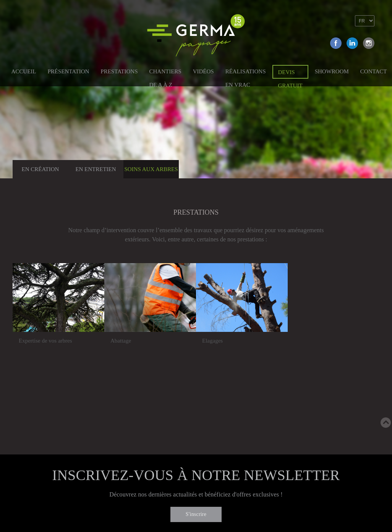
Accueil (24, 71)
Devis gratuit (290, 74)
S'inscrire (196, 514)
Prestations (119, 71)
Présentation (69, 71)
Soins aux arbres (151, 169)
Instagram (369, 43)
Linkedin (352, 43)
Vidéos (203, 71)
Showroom (332, 71)
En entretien (96, 169)
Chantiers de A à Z (165, 73)
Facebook (336, 43)
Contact (374, 71)
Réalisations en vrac (246, 73)
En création (40, 169)
